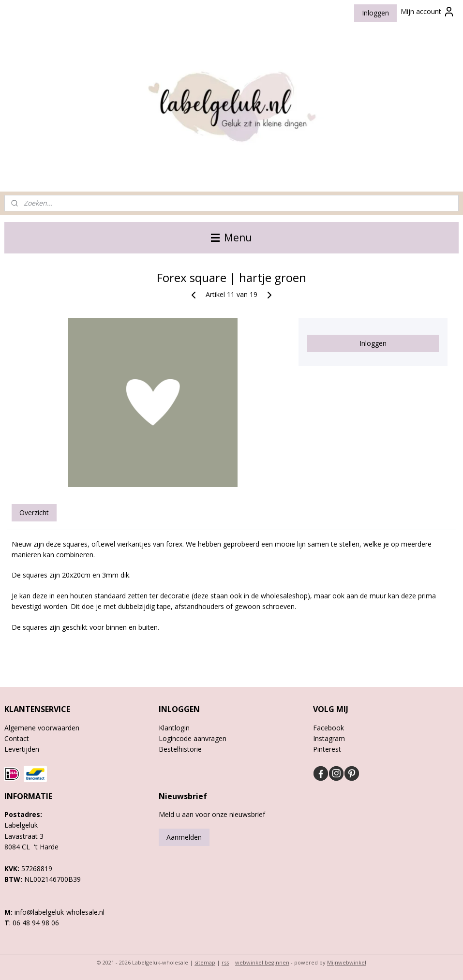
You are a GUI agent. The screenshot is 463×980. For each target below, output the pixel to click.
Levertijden (22, 749)
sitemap (205, 962)
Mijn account (428, 12)
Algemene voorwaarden (42, 728)
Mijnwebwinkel (347, 962)
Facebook (329, 728)
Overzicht (34, 512)
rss (225, 962)
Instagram (329, 738)
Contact (17, 738)
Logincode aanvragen (193, 738)
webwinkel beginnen (262, 962)
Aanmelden (184, 837)
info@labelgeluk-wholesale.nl (60, 912)
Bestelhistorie (180, 749)
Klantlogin (174, 728)
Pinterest (327, 749)
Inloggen (375, 13)
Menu (231, 238)
